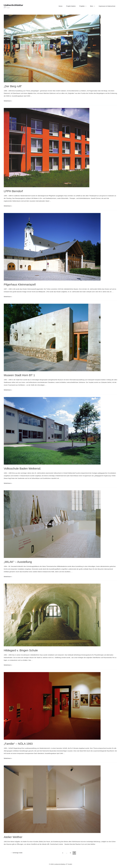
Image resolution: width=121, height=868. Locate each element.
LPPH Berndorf (13, 191)
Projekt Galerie (74, 6)
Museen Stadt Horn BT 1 (19, 375)
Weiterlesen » (8, 101)
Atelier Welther (13, 837)
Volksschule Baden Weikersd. (22, 468)
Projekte (85, 6)
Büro (94, 6)
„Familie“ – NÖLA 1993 (18, 744)
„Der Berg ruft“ (13, 86)
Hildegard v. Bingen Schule (21, 650)
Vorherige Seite (17, 853)
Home (65, 6)
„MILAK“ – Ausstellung (18, 562)
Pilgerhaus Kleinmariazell (20, 284)
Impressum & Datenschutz (107, 6)
